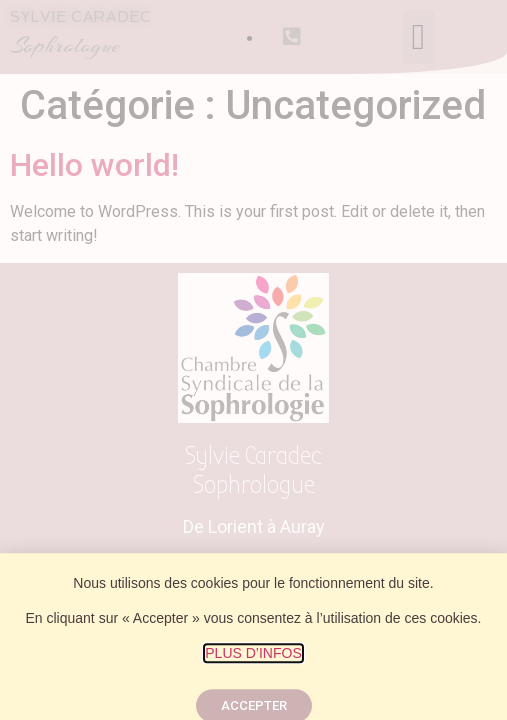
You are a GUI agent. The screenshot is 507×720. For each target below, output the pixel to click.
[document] (253, 360)
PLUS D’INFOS (253, 664)
